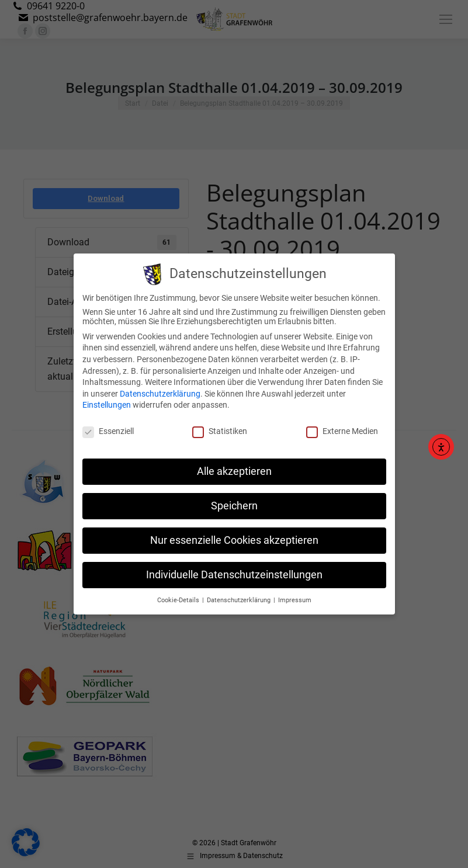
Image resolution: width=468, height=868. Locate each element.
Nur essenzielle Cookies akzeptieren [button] (234, 535)
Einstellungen (107, 400)
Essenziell (108, 426)
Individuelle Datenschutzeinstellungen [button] (234, 570)
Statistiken (220, 426)
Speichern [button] (234, 501)
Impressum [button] (295, 595)
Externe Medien (342, 426)
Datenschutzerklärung (160, 388)
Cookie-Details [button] (179, 595)
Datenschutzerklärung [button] (240, 595)
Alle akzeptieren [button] (234, 467)
